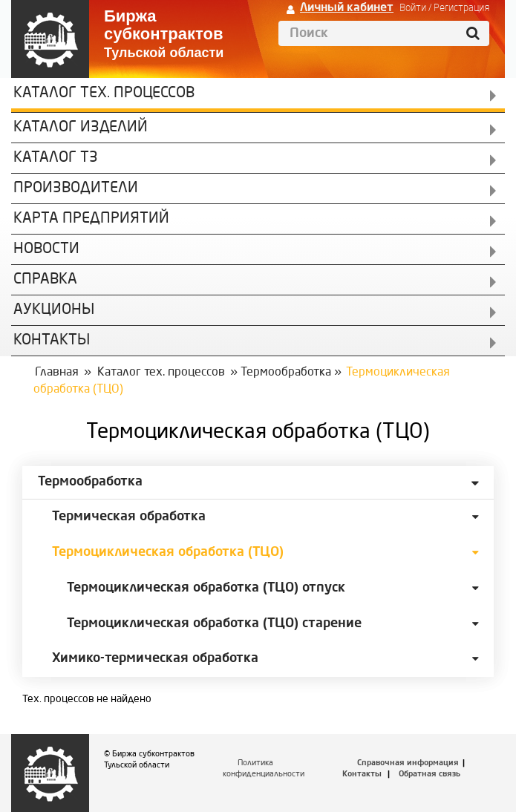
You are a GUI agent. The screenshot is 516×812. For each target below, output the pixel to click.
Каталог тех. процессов (161, 373)
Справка (45, 280)
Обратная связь (430, 775)
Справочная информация (408, 763)
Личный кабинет (347, 8)
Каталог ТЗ (56, 158)
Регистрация (461, 8)
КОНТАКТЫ (52, 341)
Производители (76, 189)
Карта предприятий (91, 219)
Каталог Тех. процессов (104, 94)
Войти (413, 8)
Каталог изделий (81, 128)
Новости (46, 249)
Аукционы (54, 310)
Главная (57, 373)
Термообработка (286, 373)
